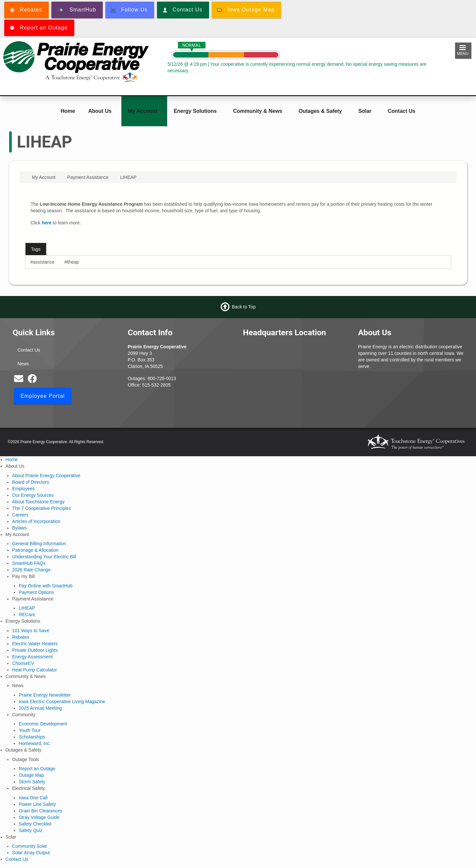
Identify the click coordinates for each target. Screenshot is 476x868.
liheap (73, 262)
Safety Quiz (30, 830)
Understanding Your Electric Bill (44, 557)
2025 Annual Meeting (40, 708)
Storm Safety (32, 782)
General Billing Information (39, 544)
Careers (20, 515)
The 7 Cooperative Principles (42, 508)
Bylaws (19, 528)
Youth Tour (29, 730)
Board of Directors (31, 482)
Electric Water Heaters (35, 644)
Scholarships (32, 737)
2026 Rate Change (31, 570)
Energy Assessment (32, 657)
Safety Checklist (35, 824)
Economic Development (43, 724)
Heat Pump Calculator (35, 670)
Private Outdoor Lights (35, 650)
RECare (27, 615)
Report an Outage (37, 769)
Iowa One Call (33, 798)
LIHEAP (27, 608)
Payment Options (36, 592)
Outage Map (31, 775)
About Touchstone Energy (38, 502)
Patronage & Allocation (35, 550)
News (23, 364)
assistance (44, 262)
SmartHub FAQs (29, 563)
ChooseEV (23, 663)
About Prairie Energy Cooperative (46, 476)
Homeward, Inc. (35, 743)
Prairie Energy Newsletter (45, 695)
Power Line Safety (37, 804)
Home (68, 111)
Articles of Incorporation (36, 521)
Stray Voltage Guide (39, 817)
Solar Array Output (31, 853)
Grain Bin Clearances (40, 811)
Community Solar (30, 846)
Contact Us (401, 111)
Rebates (21, 637)
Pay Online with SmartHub (45, 586)
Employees (23, 489)
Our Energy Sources (33, 495)
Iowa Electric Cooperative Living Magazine (62, 702)
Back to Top (244, 307)
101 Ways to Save (31, 631)
